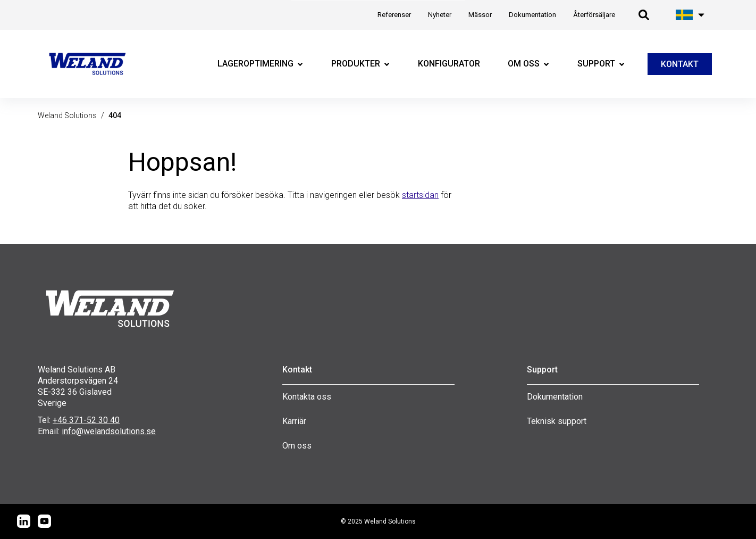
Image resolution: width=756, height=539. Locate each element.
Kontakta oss (307, 397)
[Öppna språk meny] (691, 15)
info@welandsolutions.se (109, 431)
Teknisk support (557, 421)
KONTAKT (680, 64)
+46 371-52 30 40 (86, 420)
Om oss (297, 446)
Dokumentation (555, 397)
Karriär (294, 421)
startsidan (420, 195)
